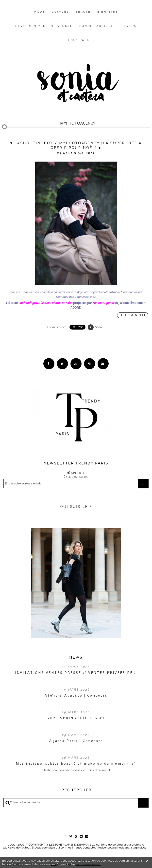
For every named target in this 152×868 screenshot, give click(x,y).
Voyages (60, 12)
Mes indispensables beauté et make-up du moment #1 (76, 763)
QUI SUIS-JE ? (76, 507)
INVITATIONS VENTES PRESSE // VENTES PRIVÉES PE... (76, 673)
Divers (130, 26)
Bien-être (108, 12)
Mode (40, 12)
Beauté (83, 12)
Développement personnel (44, 26)
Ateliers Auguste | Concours (76, 695)
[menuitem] (40, 16)
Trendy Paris (77, 40)
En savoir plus (66, 864)
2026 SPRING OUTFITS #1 (76, 718)
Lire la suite (133, 315)
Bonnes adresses (98, 26)
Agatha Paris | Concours (76, 741)
